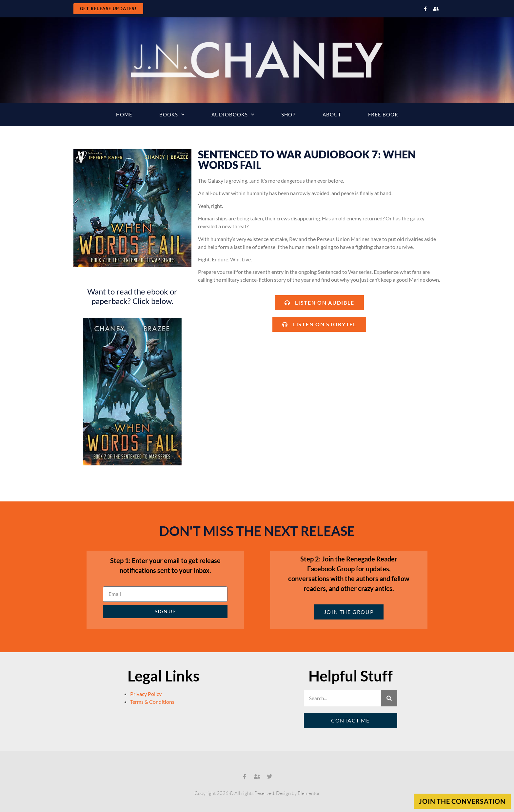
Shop (288, 114)
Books (172, 115)
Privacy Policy (146, 694)
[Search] (389, 698)
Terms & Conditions (152, 702)
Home (124, 114)
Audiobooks (233, 115)
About (332, 114)
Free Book (383, 114)
